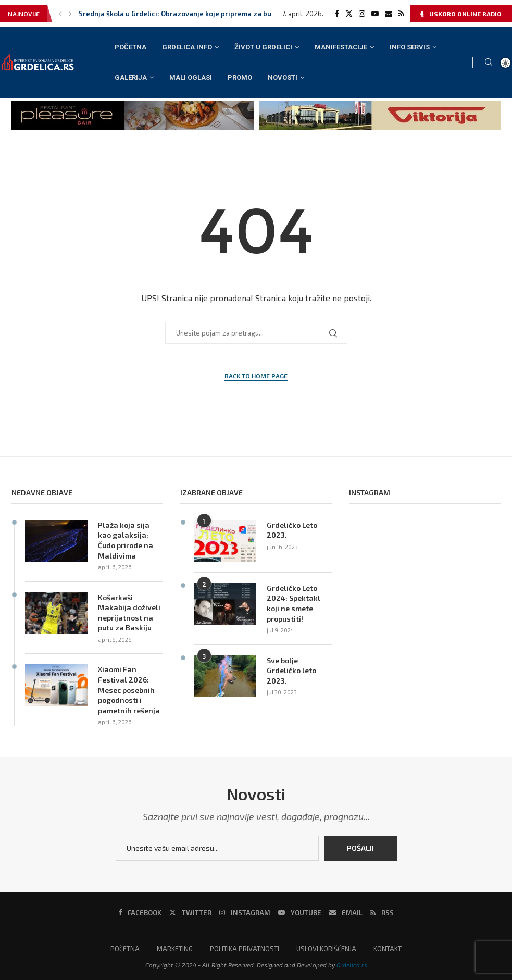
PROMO (240, 77)
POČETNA (130, 47)
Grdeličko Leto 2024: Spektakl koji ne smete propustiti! (294, 603)
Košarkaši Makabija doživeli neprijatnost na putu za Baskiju (129, 613)
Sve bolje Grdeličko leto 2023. (291, 671)
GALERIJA (131, 77)
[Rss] (401, 14)
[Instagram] (362, 14)
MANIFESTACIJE (341, 47)
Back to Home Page (256, 376)
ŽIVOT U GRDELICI (263, 47)
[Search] (489, 63)
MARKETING (175, 949)
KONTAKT (388, 949)
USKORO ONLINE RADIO (461, 14)
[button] (60, 14)
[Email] (389, 14)
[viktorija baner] (380, 105)
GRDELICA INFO (187, 47)
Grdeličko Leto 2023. (292, 530)
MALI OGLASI (191, 77)
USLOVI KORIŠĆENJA (326, 949)
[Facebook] (337, 14)
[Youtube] (375, 14)
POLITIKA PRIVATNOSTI (245, 949)
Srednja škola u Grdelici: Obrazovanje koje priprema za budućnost (188, 14)
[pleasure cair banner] (133, 105)
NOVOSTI (283, 77)
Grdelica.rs (352, 965)
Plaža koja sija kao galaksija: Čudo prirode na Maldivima (126, 540)
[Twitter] (349, 14)
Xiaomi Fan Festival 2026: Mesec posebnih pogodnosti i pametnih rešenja (129, 690)
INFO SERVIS (410, 47)
